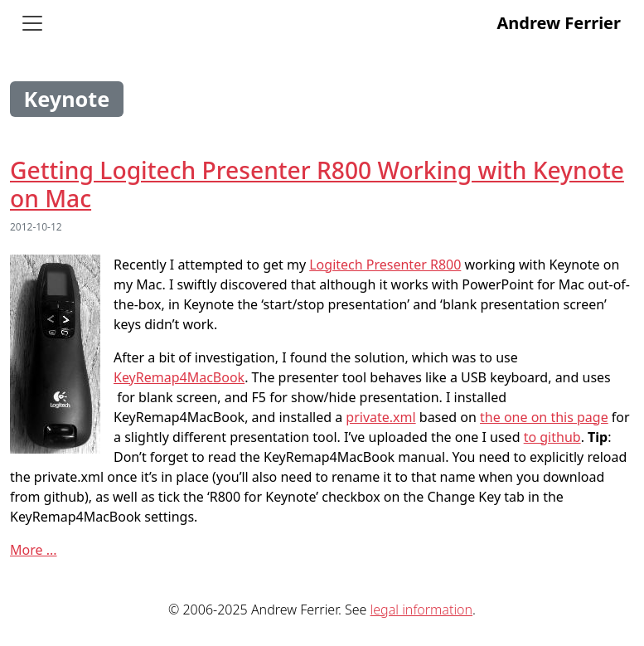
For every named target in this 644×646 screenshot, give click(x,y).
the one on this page (544, 417)
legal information (421, 610)
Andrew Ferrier (559, 23)
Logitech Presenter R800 (385, 265)
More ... (34, 550)
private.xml (380, 417)
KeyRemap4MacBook (179, 377)
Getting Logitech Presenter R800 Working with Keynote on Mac (317, 184)
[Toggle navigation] (32, 23)
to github (552, 437)
